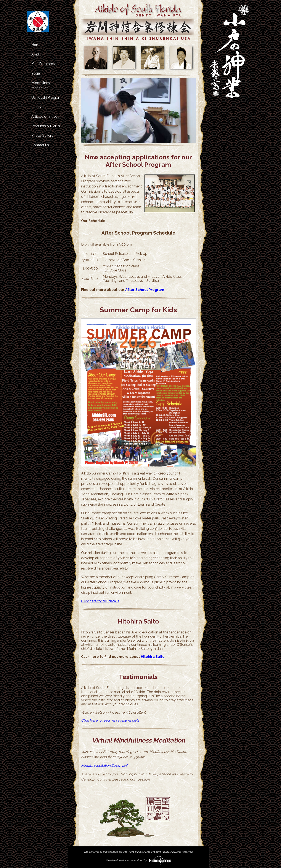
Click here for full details (100, 601)
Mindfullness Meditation (41, 85)
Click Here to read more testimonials (110, 720)
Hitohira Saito (153, 657)
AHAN (36, 107)
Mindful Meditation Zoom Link (105, 766)
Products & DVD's (46, 126)
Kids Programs (43, 64)
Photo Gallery (42, 136)
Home (36, 45)
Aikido (36, 54)
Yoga (36, 73)
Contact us (40, 145)
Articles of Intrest (45, 117)
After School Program (145, 290)
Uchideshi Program (46, 98)
